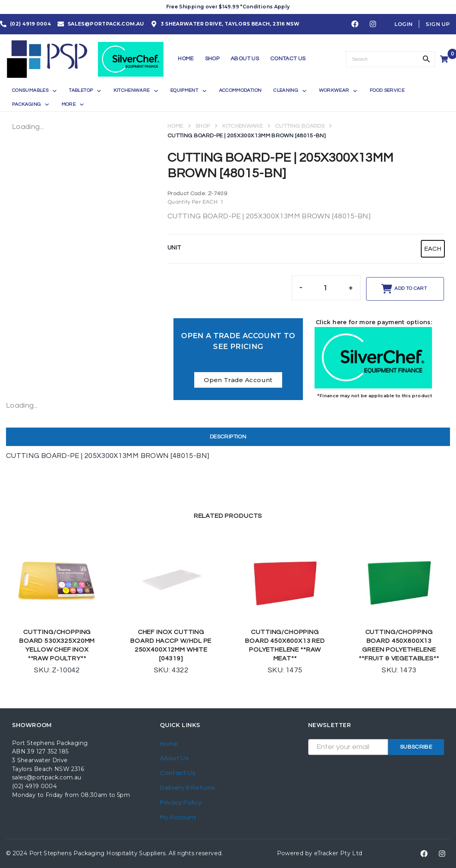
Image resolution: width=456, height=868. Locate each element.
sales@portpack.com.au (47, 777)
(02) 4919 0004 (34, 786)
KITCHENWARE (242, 126)
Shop (203, 126)
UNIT (174, 248)
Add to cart (411, 288)
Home (175, 126)
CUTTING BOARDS (300, 126)
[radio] (433, 249)
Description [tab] (228, 437)
